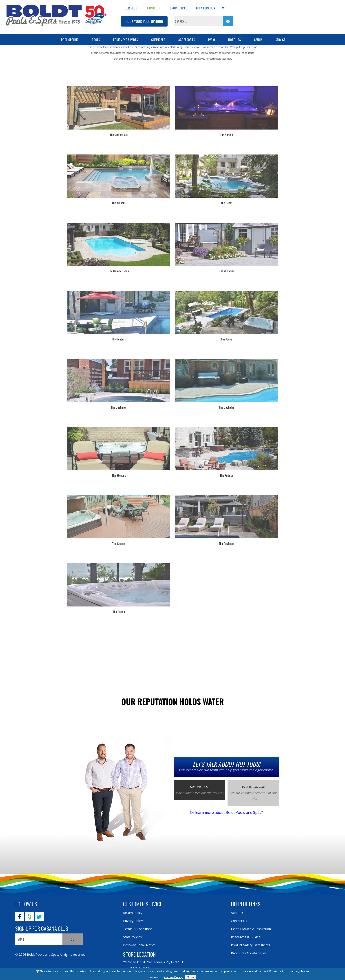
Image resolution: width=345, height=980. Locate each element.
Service (280, 39)
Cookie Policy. (174, 977)
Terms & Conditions (138, 929)
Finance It (154, 8)
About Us (238, 913)
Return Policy (133, 913)
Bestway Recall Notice (139, 945)
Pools (96, 39)
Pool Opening (70, 39)
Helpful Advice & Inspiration (251, 929)
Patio (212, 39)
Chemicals (158, 39)
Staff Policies (132, 937)
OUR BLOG (131, 8)
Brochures (177, 8)
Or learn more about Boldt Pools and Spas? (226, 812)
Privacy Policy (133, 921)
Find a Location (205, 8)
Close (190, 977)
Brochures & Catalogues (249, 953)
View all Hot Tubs (253, 787)
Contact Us (239, 921)
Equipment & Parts (126, 39)
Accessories (187, 39)
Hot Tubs (234, 39)
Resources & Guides (246, 937)
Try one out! (199, 787)
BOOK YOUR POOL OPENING (144, 21)
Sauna (258, 39)
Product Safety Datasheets (251, 945)
